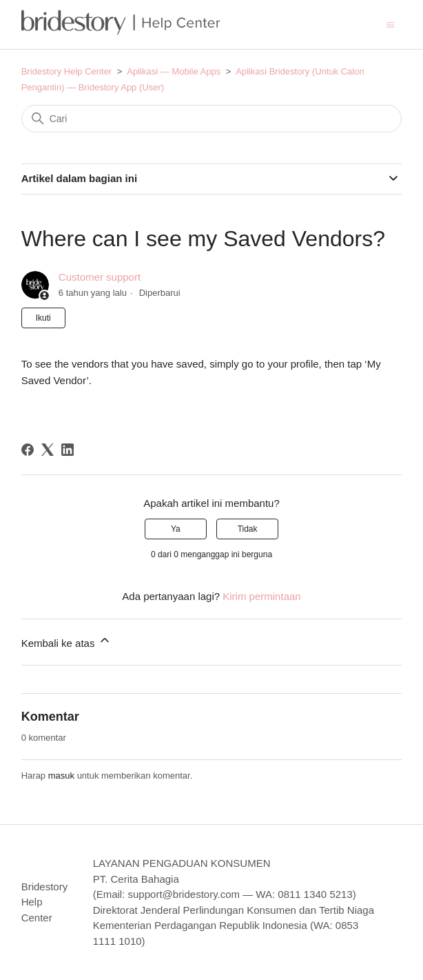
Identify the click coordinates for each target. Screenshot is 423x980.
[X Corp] (48, 450)
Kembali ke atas (66, 641)
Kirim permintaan (261, 596)
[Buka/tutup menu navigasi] (390, 24)
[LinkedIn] (68, 450)
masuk (61, 776)
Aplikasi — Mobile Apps (174, 71)
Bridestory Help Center (67, 71)
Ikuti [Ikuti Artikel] (43, 318)
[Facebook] (28, 450)
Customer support (100, 277)
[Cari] (212, 119)
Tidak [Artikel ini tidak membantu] (248, 529)
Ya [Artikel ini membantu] (176, 529)
